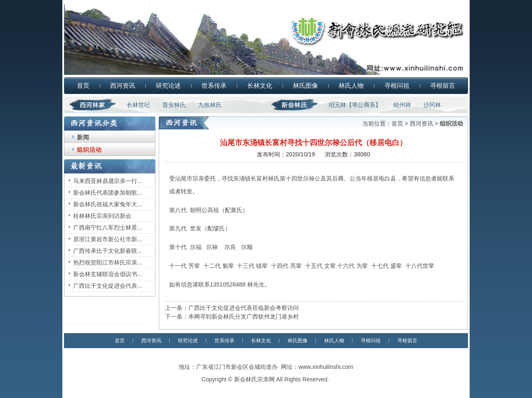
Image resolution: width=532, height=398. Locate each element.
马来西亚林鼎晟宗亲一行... (108, 181)
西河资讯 (123, 85)
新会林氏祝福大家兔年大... (108, 204)
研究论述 (168, 85)
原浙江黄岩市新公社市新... (108, 239)
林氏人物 (351, 85)
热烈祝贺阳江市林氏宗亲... (108, 262)
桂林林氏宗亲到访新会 (102, 216)
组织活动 (89, 150)
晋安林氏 (174, 105)
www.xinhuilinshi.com (326, 367)
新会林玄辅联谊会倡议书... (108, 274)
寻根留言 (443, 85)
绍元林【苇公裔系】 (355, 105)
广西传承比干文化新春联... (108, 251)
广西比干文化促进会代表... (108, 286)
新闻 (83, 137)
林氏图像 (305, 85)
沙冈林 (432, 105)
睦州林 (402, 105)
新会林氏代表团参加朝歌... (108, 193)
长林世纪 (138, 105)
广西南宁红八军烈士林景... (108, 227)
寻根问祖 (397, 85)
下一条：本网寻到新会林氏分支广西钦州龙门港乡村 (232, 316)
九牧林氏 (210, 105)
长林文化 (260, 85)
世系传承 (214, 85)
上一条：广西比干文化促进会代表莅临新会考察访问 (232, 308)
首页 (83, 85)
